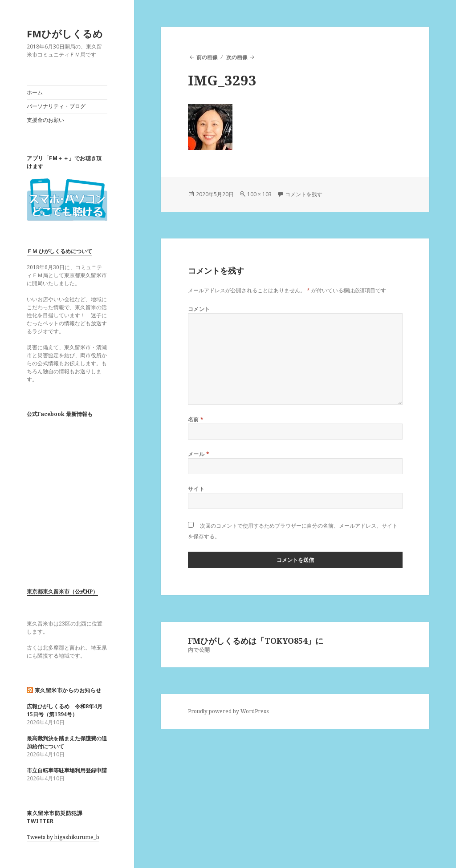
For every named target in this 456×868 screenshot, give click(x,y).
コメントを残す (304, 194)
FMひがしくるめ (65, 33)
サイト (196, 489)
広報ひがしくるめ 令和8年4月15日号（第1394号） (65, 710)
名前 (196, 419)
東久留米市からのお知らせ (68, 690)
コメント (199, 309)
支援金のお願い (45, 120)
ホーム (35, 92)
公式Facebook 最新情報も (60, 414)
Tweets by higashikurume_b (63, 837)
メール (199, 454)
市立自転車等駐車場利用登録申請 (67, 770)
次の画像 (237, 57)
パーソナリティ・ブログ (56, 106)
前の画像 (207, 57)
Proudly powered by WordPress (228, 711)
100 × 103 (259, 194)
